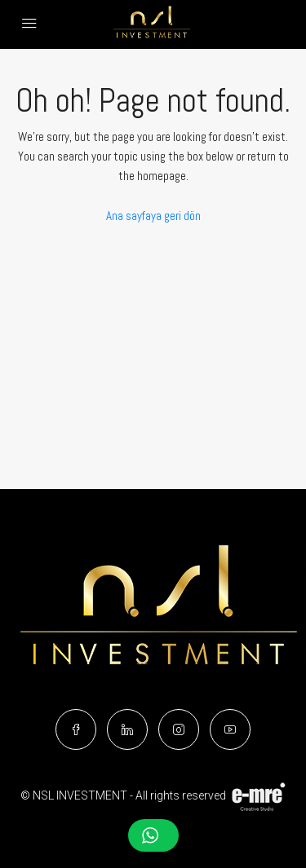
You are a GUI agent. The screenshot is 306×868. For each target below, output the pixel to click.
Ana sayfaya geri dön (153, 216)
